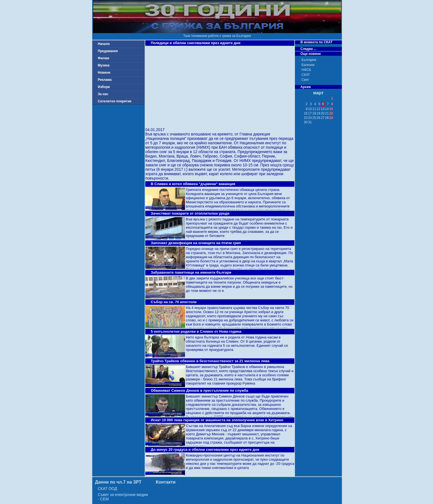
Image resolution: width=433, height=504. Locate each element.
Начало (104, 44)
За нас (103, 94)
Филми (104, 58)
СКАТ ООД (107, 489)
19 (318, 113)
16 (306, 113)
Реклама (105, 80)
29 (331, 118)
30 (306, 122)
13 (323, 109)
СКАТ (306, 75)
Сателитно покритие (115, 101)
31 (310, 122)
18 (314, 113)
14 (327, 109)
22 (331, 113)
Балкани (308, 65)
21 (327, 113)
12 (318, 109)
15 (331, 109)
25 (314, 118)
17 (310, 113)
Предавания (108, 51)
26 (318, 118)
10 (310, 109)
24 (310, 118)
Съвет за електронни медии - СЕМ (123, 497)
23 (306, 118)
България (309, 60)
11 (314, 109)
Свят (305, 80)
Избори (104, 87)
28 (327, 118)
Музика (104, 65)
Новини (104, 73)
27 (323, 118)
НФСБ (306, 70)
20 (323, 113)
